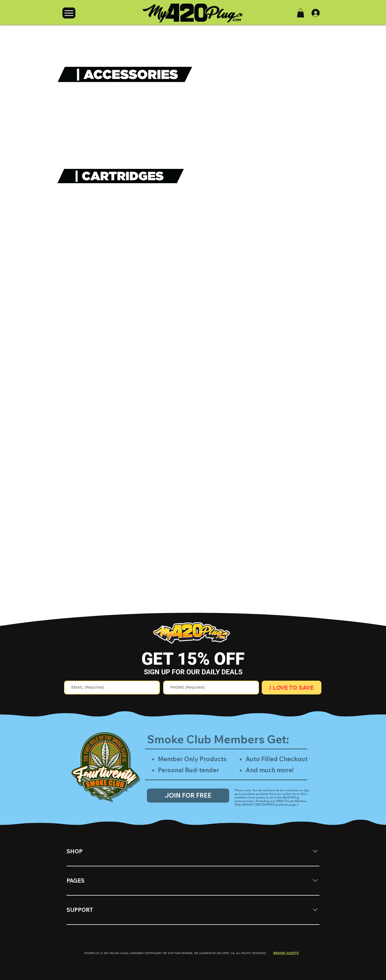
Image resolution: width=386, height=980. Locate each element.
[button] (301, 13)
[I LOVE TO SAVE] (292, 688)
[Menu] (69, 13)
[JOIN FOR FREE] (188, 796)
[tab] (76, 827)
